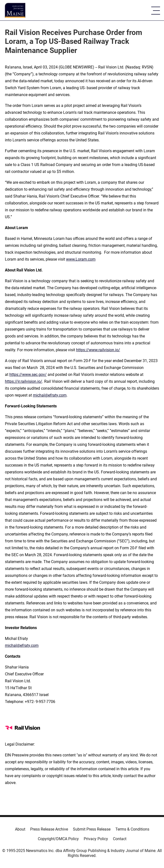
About (20, 829)
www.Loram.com (81, 259)
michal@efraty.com (50, 395)
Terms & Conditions (132, 829)
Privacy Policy (96, 839)
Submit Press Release (92, 829)
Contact (120, 839)
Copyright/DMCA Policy (58, 839)
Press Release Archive (49, 829)
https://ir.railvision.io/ (24, 381)
